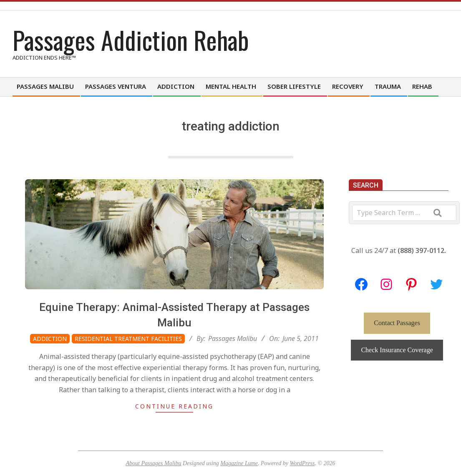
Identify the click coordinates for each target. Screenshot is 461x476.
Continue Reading (174, 406)
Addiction (50, 339)
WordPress (302, 463)
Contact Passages (397, 323)
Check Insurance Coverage (397, 350)
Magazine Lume (239, 463)
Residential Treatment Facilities (128, 339)
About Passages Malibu (153, 463)
